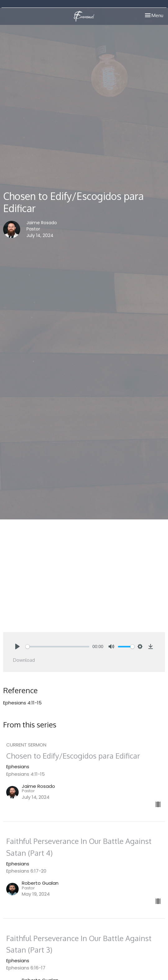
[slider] (57, 647)
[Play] (17, 646)
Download (24, 660)
